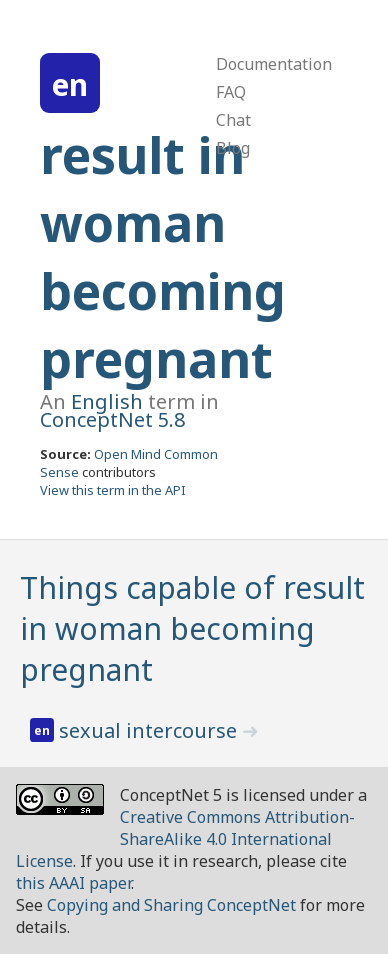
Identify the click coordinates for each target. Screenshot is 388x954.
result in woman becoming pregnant (163, 257)
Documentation (274, 64)
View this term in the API (113, 490)
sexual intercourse (150, 730)
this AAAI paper (73, 883)
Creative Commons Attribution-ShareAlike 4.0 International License (185, 839)
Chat (233, 120)
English (107, 401)
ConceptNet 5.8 (112, 419)
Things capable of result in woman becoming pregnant (192, 628)
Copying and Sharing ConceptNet (171, 905)
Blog (233, 148)
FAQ (231, 92)
